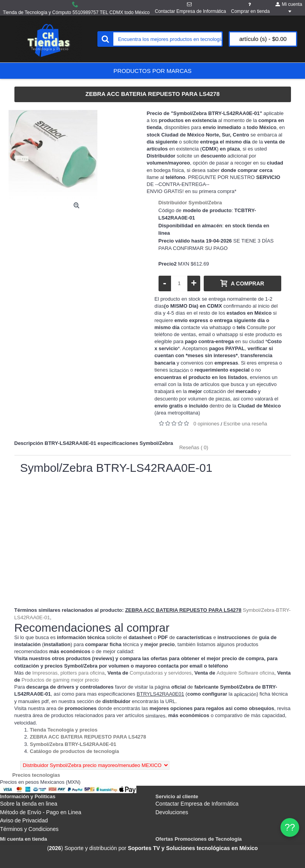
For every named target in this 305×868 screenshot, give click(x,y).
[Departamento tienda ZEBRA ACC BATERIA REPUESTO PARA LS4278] (88, 737)
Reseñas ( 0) (194, 447)
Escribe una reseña (245, 424)
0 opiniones (207, 424)
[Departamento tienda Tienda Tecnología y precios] (64, 730)
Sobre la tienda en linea (29, 804)
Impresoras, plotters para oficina (69, 673)
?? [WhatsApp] (290, 827)
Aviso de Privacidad (24, 820)
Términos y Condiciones (29, 829)
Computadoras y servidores (161, 673)
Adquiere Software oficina (245, 673)
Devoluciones (172, 812)
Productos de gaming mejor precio (60, 680)
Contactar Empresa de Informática (197, 804)
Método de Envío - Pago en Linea (41, 812)
